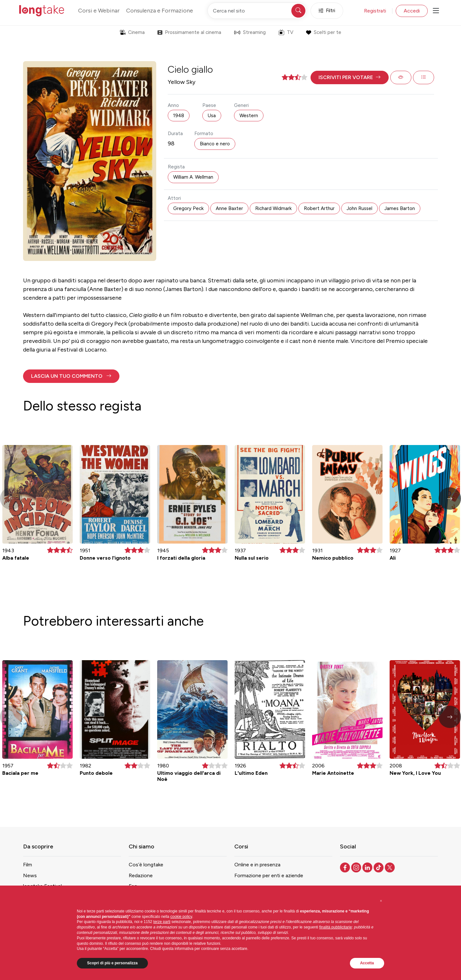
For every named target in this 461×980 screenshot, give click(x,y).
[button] (350, 77)
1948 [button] (179, 116)
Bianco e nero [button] (215, 144)
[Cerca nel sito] (257, 11)
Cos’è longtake (146, 865)
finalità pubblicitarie (336, 927)
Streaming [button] (250, 32)
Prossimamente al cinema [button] (189, 32)
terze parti (162, 922)
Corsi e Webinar (99, 11)
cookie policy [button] (181, 917)
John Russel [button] (360, 208)
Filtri (327, 11)
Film (28, 865)
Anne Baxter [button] (229, 208)
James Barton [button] (400, 208)
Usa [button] (212, 116)
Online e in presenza (257, 865)
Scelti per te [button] (324, 32)
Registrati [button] (375, 11)
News (30, 875)
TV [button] (286, 32)
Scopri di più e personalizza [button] (112, 963)
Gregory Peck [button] (188, 208)
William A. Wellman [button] (193, 177)
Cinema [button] (132, 32)
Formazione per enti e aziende (269, 875)
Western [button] (249, 116)
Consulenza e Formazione (160, 11)
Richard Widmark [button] (273, 208)
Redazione (141, 875)
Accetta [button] (367, 963)
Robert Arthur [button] (319, 208)
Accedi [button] (412, 11)
